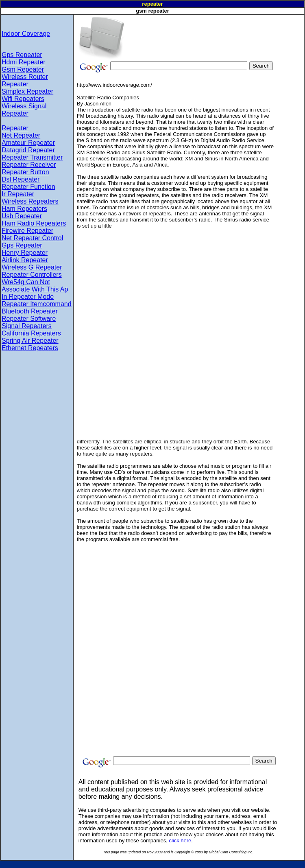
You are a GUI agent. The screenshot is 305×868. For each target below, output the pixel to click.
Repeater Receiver (29, 165)
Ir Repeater (18, 194)
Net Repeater (21, 135)
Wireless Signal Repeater (24, 110)
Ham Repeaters (24, 209)
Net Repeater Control (32, 238)
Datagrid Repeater (28, 150)
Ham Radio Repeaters (34, 223)
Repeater (15, 128)
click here (180, 841)
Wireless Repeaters (30, 201)
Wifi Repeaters (23, 99)
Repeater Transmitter (32, 157)
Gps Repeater (22, 55)
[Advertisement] (173, 27)
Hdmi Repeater (24, 62)
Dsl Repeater (21, 179)
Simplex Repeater (27, 91)
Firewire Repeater (27, 231)
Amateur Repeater (28, 143)
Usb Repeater (22, 216)
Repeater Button (25, 172)
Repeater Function (28, 187)
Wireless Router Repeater (25, 80)
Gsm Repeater (23, 69)
